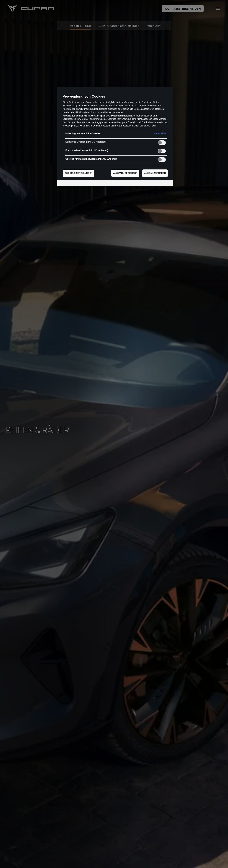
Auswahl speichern (125, 173)
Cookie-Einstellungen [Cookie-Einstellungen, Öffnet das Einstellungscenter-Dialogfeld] (79, 173)
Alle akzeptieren (155, 173)
